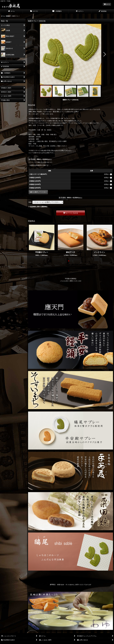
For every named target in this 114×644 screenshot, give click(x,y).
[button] (37, 54)
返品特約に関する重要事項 (38, 207)
